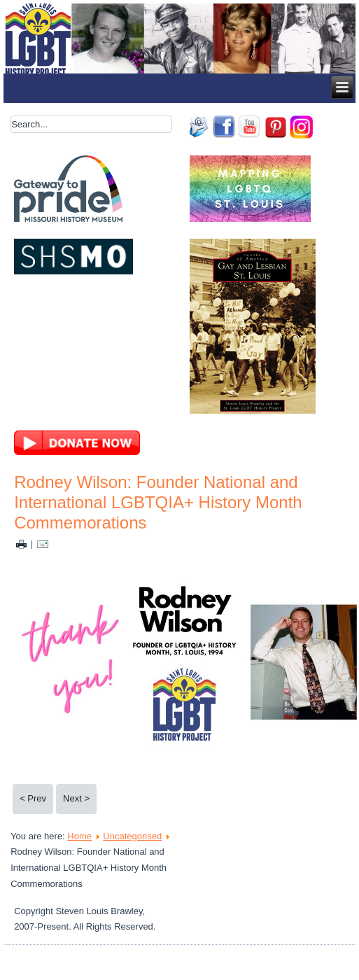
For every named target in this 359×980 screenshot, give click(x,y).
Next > (76, 798)
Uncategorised (132, 836)
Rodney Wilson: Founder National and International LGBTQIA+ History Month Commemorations (158, 502)
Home (79, 836)
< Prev (33, 798)
